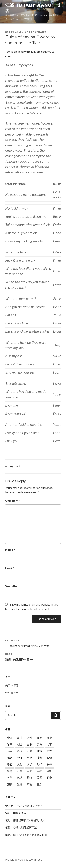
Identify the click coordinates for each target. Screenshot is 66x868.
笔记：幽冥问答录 (16, 813)
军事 (10, 745)
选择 (20, 784)
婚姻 (10, 758)
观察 (10, 784)
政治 (49, 758)
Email (10, 568)
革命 (30, 784)
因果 (30, 751)
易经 (49, 764)
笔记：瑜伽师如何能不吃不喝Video (26, 835)
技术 (39, 758)
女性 (49, 751)
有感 (20, 771)
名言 (49, 745)
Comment (13, 501)
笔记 (20, 778)
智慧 (10, 771)
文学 (30, 764)
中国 (10, 738)
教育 (10, 764)
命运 (10, 751)
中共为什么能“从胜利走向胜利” (23, 806)
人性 (30, 738)
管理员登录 (12, 693)
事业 (20, 738)
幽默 (12, 466)
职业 (19, 466)
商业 (20, 751)
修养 (39, 738)
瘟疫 (49, 771)
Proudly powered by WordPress (24, 860)
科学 (10, 778)
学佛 (20, 758)
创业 (20, 745)
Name (10, 550)
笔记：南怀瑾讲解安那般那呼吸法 (25, 820)
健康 (49, 738)
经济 (30, 778)
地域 (39, 751)
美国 (39, 778)
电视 (39, 771)
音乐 (39, 784)
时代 (39, 764)
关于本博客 (12, 685)
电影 (30, 771)
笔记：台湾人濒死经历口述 (21, 828)
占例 (30, 745)
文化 (20, 764)
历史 (39, 745)
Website (11, 586)
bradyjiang (38, 32)
